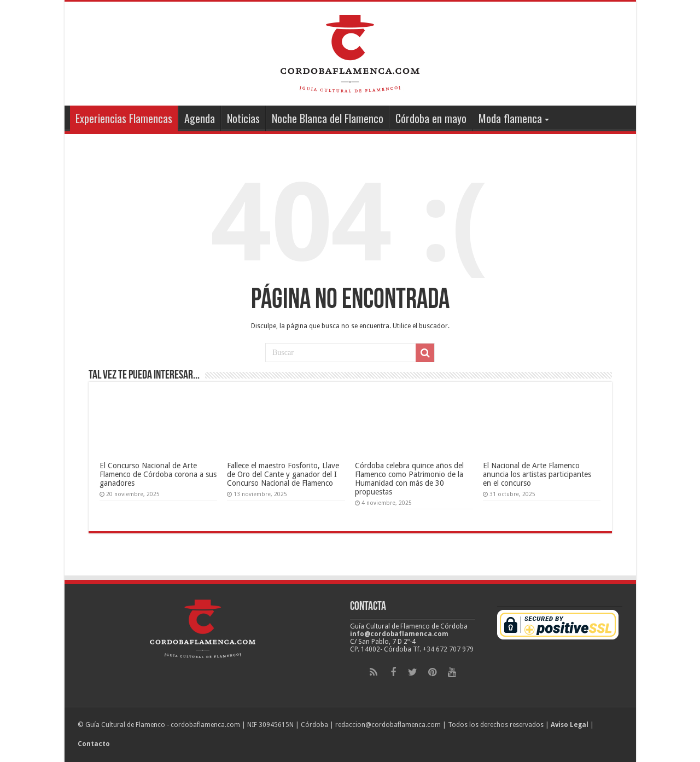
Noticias (243, 118)
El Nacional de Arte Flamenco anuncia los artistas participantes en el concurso (537, 474)
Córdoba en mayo (431, 118)
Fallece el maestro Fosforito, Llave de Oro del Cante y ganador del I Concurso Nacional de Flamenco (283, 474)
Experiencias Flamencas (124, 118)
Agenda (200, 118)
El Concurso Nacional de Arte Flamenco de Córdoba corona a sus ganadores (158, 474)
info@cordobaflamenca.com (399, 634)
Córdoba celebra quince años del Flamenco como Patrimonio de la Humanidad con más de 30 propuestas (409, 479)
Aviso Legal (570, 725)
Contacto (94, 744)
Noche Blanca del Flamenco (328, 118)
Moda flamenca (510, 118)
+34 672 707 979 (448, 649)
